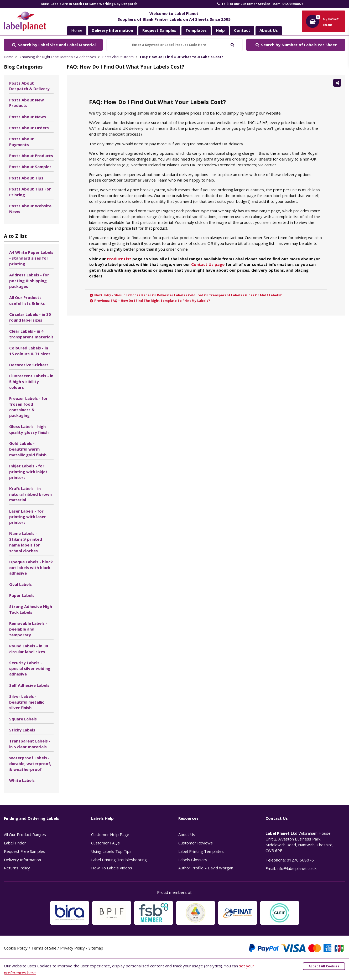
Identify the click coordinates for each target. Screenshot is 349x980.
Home (77, 30)
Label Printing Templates (201, 851)
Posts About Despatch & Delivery (29, 86)
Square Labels (23, 719)
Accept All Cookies (324, 966)
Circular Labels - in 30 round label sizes (30, 317)
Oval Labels (20, 584)
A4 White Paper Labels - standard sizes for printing (31, 258)
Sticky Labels (22, 730)
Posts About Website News (30, 209)
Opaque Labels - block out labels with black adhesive (31, 568)
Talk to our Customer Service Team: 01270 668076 (260, 4)
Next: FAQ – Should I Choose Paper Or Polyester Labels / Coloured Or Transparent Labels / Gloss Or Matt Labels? (185, 295)
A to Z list (15, 236)
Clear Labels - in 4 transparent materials (31, 334)
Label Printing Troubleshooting (119, 860)
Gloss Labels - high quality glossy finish (29, 429)
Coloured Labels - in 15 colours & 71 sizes (30, 351)
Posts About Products (31, 156)
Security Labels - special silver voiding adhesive (30, 668)
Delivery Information (22, 860)
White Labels (22, 780)
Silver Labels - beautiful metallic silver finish (27, 702)
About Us (187, 834)
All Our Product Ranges (25, 834)
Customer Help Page (110, 834)
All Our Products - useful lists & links (27, 300)
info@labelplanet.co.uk (297, 868)
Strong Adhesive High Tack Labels (31, 609)
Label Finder (15, 843)
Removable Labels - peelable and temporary (28, 629)
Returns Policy (17, 868)
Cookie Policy (16, 948)
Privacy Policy (72, 948)
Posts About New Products (27, 103)
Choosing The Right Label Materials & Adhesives (58, 57)
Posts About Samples (30, 167)
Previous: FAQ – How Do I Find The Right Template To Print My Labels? (149, 301)
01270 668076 (300, 860)
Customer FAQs (105, 843)
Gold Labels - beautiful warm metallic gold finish (28, 449)
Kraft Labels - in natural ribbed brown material (30, 494)
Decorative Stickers (29, 365)
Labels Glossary (193, 860)
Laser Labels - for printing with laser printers (28, 517)
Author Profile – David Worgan (206, 868)
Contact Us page (208, 264)
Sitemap (96, 948)
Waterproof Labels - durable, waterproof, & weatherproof (30, 764)
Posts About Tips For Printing (30, 192)
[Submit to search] (232, 44)
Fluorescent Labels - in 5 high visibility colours (31, 381)
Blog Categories (23, 67)
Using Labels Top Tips (111, 851)
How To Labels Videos (112, 868)
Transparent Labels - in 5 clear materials (30, 744)
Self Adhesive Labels (29, 685)
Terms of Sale (44, 948)
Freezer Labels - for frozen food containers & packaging (28, 407)
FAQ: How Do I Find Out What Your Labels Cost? (182, 57)
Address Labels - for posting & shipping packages (29, 281)
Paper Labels (22, 595)
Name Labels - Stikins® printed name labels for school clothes (26, 542)
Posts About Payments (22, 142)
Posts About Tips (26, 178)
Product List (119, 259)
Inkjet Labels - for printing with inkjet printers (28, 472)
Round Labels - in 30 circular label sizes (29, 649)
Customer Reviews (196, 843)
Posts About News (28, 117)
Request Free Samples (25, 851)
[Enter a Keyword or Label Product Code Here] (174, 45)
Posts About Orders (118, 57)
